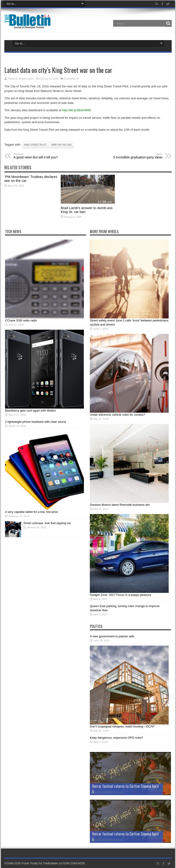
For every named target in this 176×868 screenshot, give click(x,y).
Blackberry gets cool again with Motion (30, 411)
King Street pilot (35, 145)
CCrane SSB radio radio (21, 320)
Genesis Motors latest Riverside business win (120, 505)
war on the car (61, 145)
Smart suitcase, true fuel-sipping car (47, 523)
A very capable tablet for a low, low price (32, 512)
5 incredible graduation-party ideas (134, 156)
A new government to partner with (112, 636)
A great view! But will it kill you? (42, 156)
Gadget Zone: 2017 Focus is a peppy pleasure (120, 595)
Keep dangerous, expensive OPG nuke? (117, 738)
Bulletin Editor (26, 79)
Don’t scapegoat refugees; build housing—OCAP (122, 726)
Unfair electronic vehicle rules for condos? (117, 415)
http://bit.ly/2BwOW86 (76, 110)
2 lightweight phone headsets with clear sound (36, 422)
